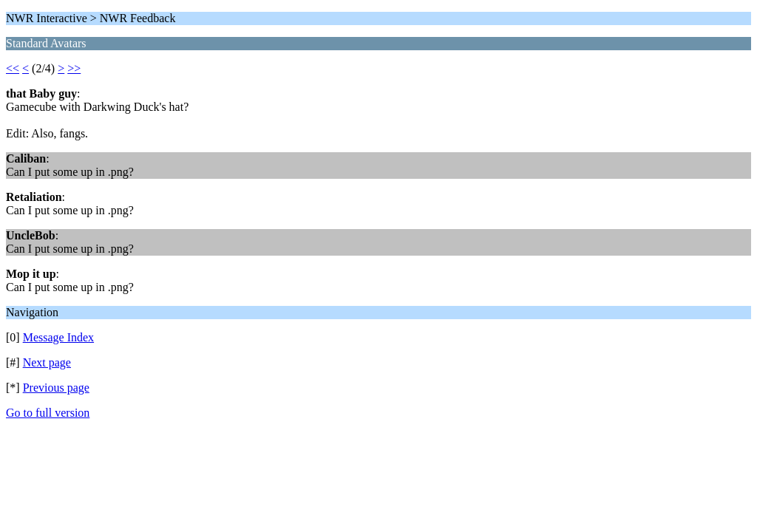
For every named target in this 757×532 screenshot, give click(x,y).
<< (13, 68)
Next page (47, 362)
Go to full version (48, 413)
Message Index (58, 337)
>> (74, 68)
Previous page (56, 388)
